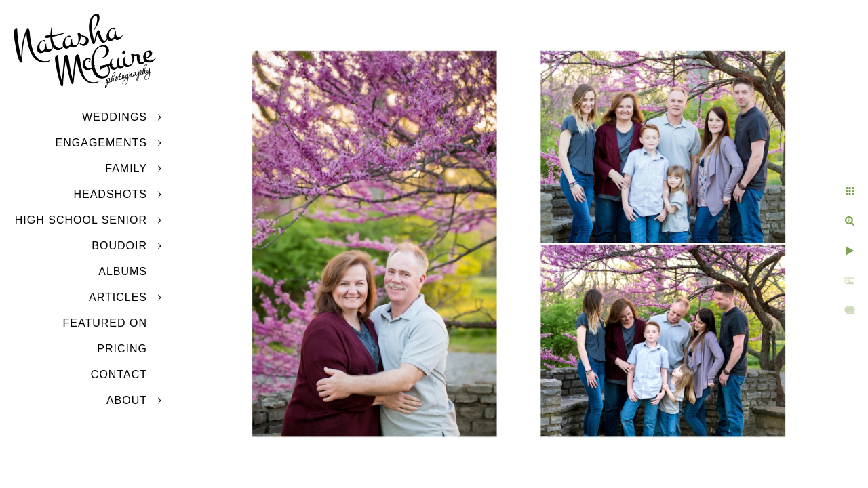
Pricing (122, 349)
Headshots (110, 194)
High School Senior (81, 220)
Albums (123, 271)
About (127, 400)
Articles (118, 297)
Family (126, 168)
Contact (119, 374)
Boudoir (119, 246)
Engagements (101, 143)
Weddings (115, 117)
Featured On (105, 323)
